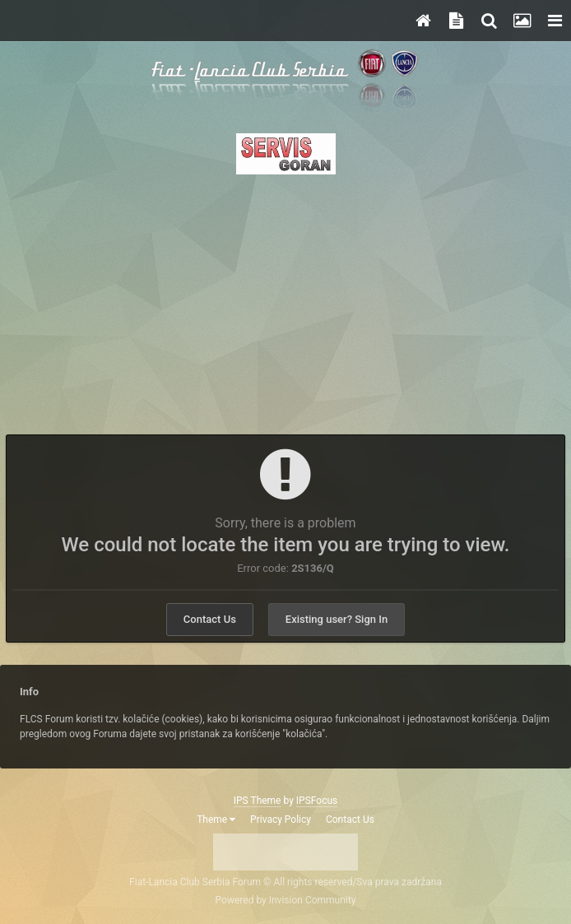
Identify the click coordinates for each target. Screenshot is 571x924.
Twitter (267, 851)
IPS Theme (258, 801)
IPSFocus (317, 801)
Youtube (340, 851)
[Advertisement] (285, 299)
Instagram (304, 851)
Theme (216, 820)
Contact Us (210, 619)
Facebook (231, 851)
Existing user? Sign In (337, 619)
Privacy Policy (281, 820)
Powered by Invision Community (286, 900)
